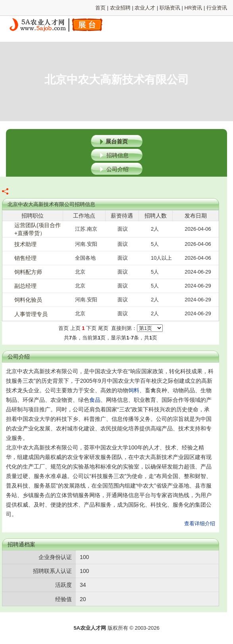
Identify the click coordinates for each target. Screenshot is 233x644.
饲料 (134, 390)
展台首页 (117, 141)
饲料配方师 (28, 272)
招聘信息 (117, 155)
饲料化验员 (28, 300)
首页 (100, 8)
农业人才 (145, 8)
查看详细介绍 (200, 523)
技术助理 (25, 244)
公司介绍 (117, 169)
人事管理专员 (31, 314)
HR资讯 (194, 8)
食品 (95, 400)
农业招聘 (120, 8)
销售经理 (25, 258)
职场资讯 (170, 8)
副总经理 (25, 286)
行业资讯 (217, 8)
